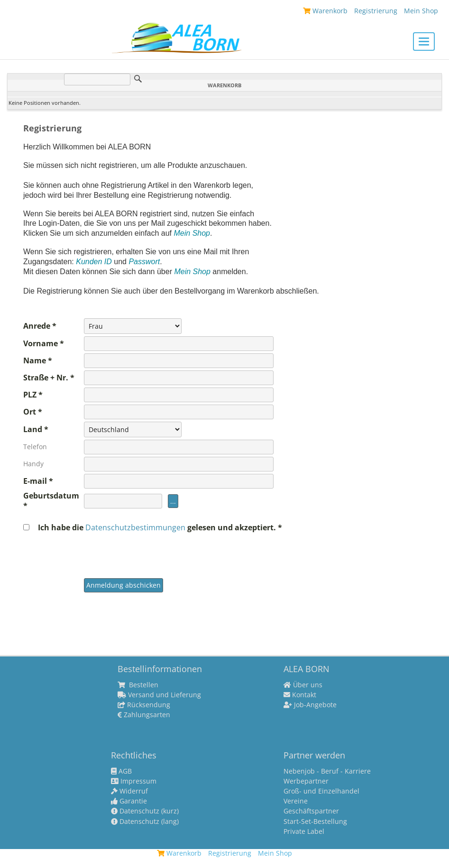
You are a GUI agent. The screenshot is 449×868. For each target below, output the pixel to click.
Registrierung (376, 11)
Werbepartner (306, 781)
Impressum (134, 781)
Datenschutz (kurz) (145, 811)
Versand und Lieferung (159, 695)
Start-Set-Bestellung (315, 822)
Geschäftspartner (311, 811)
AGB (121, 771)
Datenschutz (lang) (145, 822)
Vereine (296, 801)
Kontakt (300, 695)
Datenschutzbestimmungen (136, 527)
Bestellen (138, 685)
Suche (138, 79)
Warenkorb (325, 11)
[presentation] (156, 551)
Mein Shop (421, 11)
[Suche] (97, 79)
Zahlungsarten (144, 715)
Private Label (304, 831)
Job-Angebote (310, 705)
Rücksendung (144, 705)
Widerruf (129, 791)
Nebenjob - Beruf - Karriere (327, 771)
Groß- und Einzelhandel (321, 791)
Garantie (129, 801)
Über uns (303, 685)
